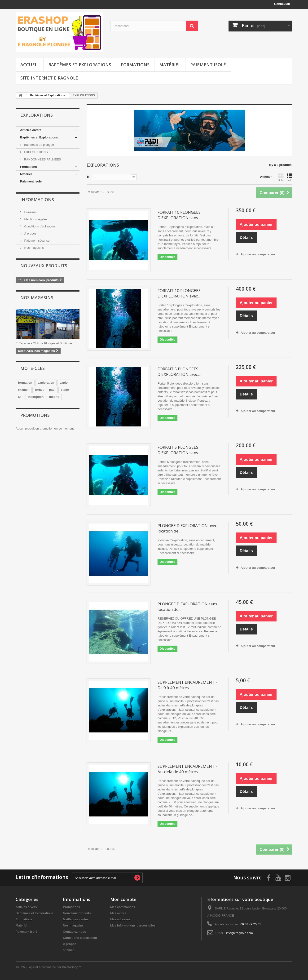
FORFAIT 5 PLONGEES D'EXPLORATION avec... (179, 372)
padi (52, 390)
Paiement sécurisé (37, 241)
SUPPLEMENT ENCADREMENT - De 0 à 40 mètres (187, 685)
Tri (88, 177)
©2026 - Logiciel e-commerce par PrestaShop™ (48, 967)
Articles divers (31, 130)
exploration (46, 383)
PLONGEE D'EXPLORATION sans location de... (187, 607)
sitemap (69, 950)
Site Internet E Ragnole (49, 78)
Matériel (170, 65)
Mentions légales (35, 219)
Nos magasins (34, 248)
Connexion (282, 4)
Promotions (35, 415)
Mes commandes (123, 907)
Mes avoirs (118, 913)
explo (64, 383)
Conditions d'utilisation (39, 226)
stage (65, 390)
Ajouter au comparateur (258, 254)
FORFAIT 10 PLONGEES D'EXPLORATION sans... (179, 215)
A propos (30, 233)
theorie (54, 397)
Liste (290, 177)
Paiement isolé (208, 65)
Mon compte (123, 899)
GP (20, 397)
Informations (37, 200)
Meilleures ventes (76, 919)
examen (24, 390)
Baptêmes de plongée (39, 145)
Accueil (29, 65)
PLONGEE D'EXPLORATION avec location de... (187, 528)
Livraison (30, 212)
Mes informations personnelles (133, 925)
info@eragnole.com (240, 933)
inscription (36, 397)
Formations (135, 65)
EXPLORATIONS (35, 152)
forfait (39, 390)
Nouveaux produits (44, 266)
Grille (281, 177)
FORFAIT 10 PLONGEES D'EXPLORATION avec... (179, 293)
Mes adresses (120, 919)
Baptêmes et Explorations (80, 65)
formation (25, 383)
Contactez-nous (75, 932)
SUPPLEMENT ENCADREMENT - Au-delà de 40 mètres (187, 769)
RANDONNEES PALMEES (42, 159)
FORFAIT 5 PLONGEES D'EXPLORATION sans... (179, 450)
